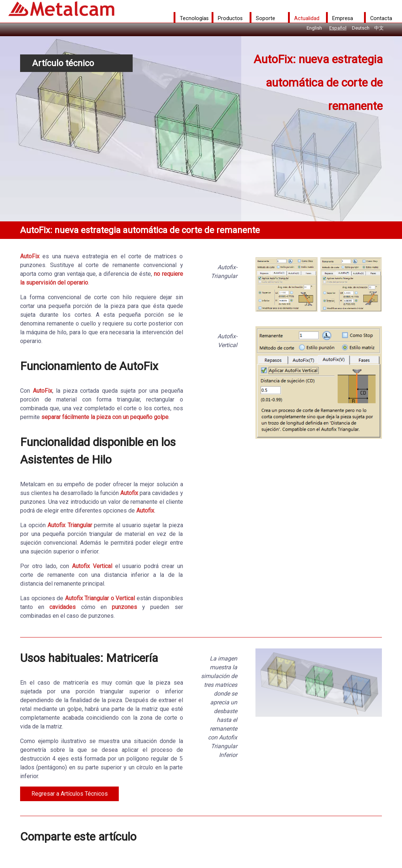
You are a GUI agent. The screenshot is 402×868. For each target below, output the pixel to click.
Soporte (266, 18)
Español (338, 28)
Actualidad (307, 18)
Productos (230, 18)
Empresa (343, 18)
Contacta (381, 18)
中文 (379, 28)
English (314, 28)
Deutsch (361, 28)
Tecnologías (194, 18)
